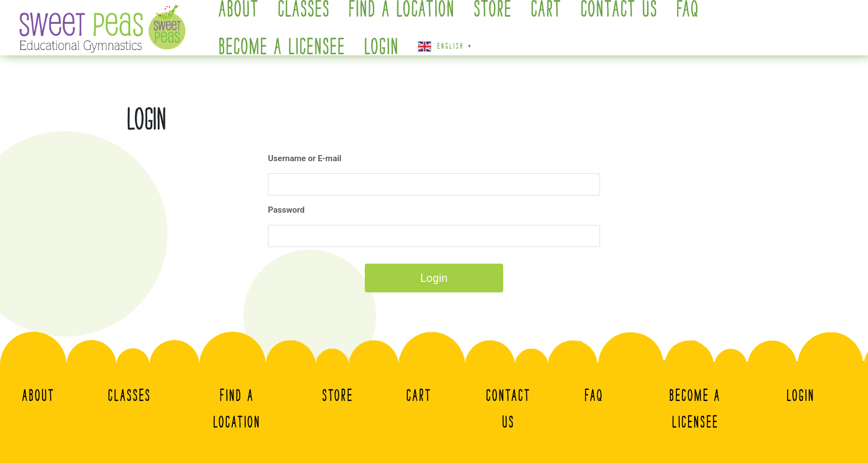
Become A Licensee (282, 47)
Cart (419, 395)
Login (382, 47)
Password (286, 210)
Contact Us (508, 409)
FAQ (594, 395)
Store (338, 395)
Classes (130, 395)
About (38, 395)
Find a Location (237, 409)
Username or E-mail (305, 158)
